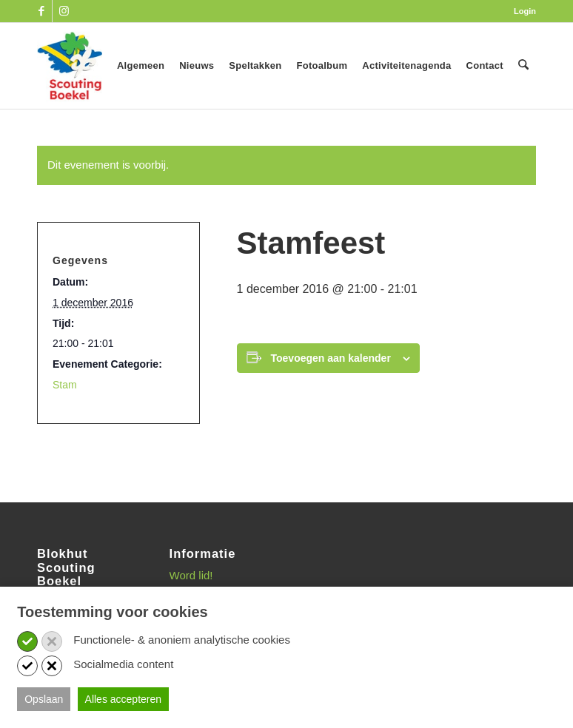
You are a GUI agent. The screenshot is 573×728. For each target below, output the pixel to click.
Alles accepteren (124, 699)
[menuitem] (521, 11)
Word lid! (191, 575)
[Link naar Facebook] (41, 11)
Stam (65, 385)
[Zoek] (524, 66)
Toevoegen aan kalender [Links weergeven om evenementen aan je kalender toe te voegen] (331, 358)
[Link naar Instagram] (64, 11)
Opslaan (44, 699)
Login (525, 11)
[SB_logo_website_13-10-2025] (70, 66)
